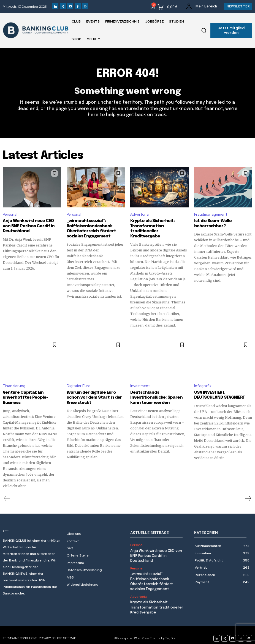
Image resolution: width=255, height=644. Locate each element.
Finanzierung (14, 380)
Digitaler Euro (78, 380)
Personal (10, 214)
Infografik (203, 380)
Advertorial (140, 214)
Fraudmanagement (211, 214)
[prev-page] (7, 493)
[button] (204, 30)
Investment (140, 380)
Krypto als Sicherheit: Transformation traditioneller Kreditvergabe (159, 226)
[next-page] (248, 493)
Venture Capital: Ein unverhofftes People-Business (25, 392)
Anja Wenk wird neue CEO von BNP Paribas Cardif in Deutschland (31, 226)
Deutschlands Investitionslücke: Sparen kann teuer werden (155, 392)
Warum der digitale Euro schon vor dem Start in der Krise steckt (93, 392)
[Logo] (32, 525)
